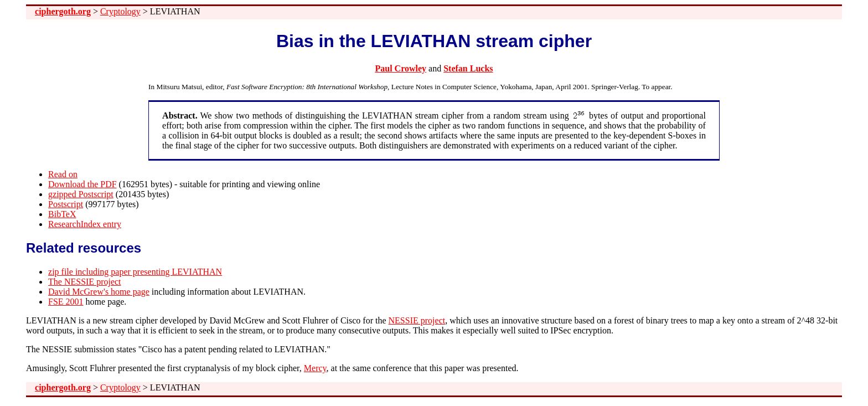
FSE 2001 (66, 302)
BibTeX (62, 214)
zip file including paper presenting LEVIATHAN (135, 272)
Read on (63, 174)
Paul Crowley (401, 68)
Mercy (315, 368)
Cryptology (120, 11)
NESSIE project (417, 320)
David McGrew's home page (99, 292)
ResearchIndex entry (85, 224)
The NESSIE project (85, 282)
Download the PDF (82, 184)
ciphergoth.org (63, 11)
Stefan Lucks (468, 68)
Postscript (66, 204)
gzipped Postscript (81, 194)
